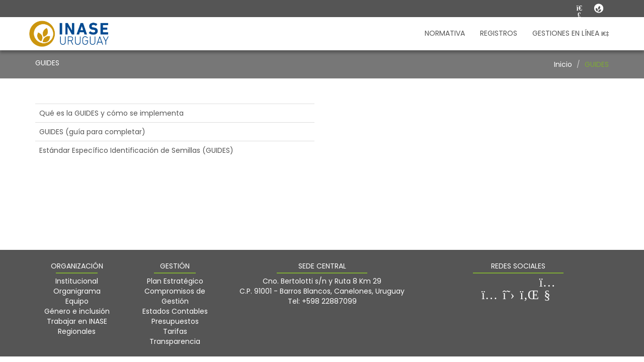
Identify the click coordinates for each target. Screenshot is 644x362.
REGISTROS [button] (499, 33)
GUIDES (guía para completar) (92, 132)
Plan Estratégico (175, 281)
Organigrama (77, 291)
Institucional (77, 281)
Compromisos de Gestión (175, 296)
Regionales (77, 331)
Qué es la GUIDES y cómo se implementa (111, 113)
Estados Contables (175, 311)
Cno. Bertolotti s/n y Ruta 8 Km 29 (322, 281)
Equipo (77, 301)
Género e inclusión (77, 311)
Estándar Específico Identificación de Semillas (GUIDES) (136, 150)
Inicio (563, 64)
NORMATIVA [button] (445, 33)
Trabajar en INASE (77, 321)
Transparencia (175, 341)
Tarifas (175, 331)
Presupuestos (175, 321)
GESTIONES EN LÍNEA (571, 33)
